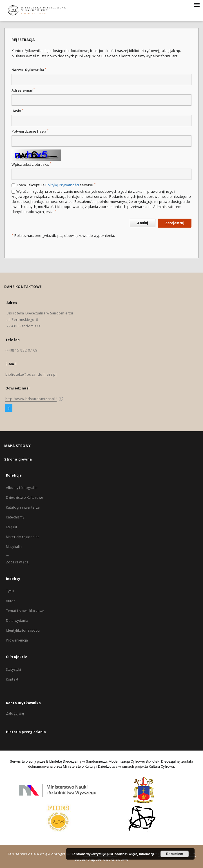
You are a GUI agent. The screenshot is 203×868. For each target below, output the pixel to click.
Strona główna (18, 459)
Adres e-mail (23, 90)
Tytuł (10, 591)
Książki (11, 527)
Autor (11, 601)
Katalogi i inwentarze (23, 507)
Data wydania (17, 621)
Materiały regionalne (23, 537)
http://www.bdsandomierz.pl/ (31, 399)
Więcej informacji (141, 854)
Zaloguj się (15, 713)
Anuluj (142, 223)
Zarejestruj (175, 223)
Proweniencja (17, 640)
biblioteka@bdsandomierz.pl (31, 374)
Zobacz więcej (18, 562)
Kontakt (12, 679)
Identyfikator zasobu (23, 630)
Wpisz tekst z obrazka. (31, 165)
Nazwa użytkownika (29, 70)
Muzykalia (14, 547)
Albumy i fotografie (22, 488)
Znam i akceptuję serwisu (56, 185)
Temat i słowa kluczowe (25, 611)
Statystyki (14, 669)
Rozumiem (175, 854)
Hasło (17, 111)
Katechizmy (15, 517)
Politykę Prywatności (62, 185)
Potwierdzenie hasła (30, 131)
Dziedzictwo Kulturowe (24, 498)
